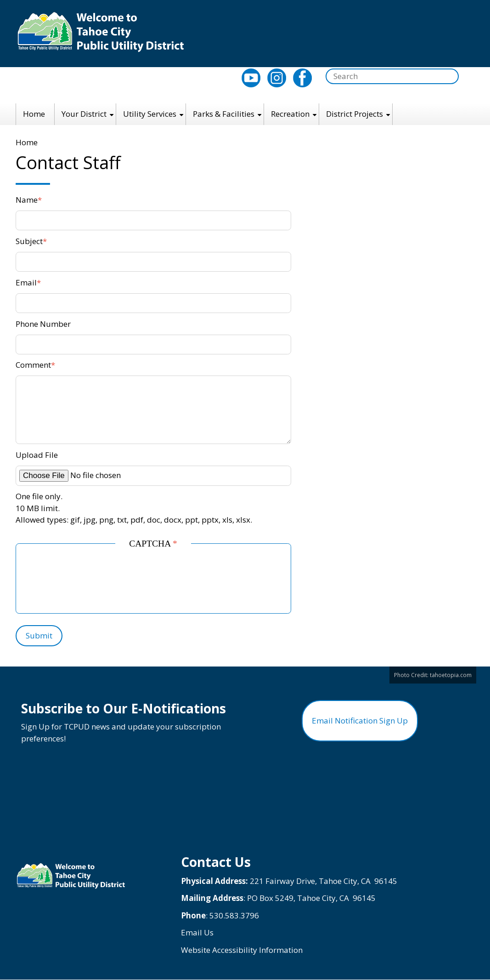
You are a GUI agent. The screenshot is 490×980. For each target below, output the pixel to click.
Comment (33, 365)
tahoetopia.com (451, 675)
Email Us (197, 932)
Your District (84, 114)
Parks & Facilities (224, 114)
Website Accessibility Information (242, 950)
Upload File (37, 455)
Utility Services (150, 114)
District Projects (355, 114)
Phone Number (43, 324)
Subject (29, 241)
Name (27, 200)
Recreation (290, 114)
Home (34, 114)
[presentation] (100, 581)
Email (26, 282)
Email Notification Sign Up (360, 721)
